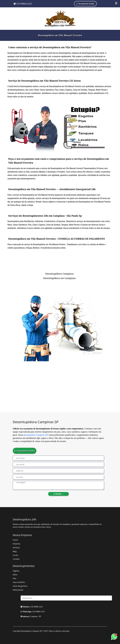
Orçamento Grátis (85, 4)
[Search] (66, 598)
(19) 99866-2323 (23, 4)
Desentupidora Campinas (59, 274)
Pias (14, 578)
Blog (15, 551)
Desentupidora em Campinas (59, 278)
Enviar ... (58, 494)
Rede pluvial (18, 590)
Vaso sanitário (19, 582)
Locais (15, 555)
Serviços (16, 548)
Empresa (16, 544)
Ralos (15, 575)
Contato (16, 559)
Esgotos (16, 571)
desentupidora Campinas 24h (36, 435)
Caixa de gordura (20, 586)
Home (15, 540)
